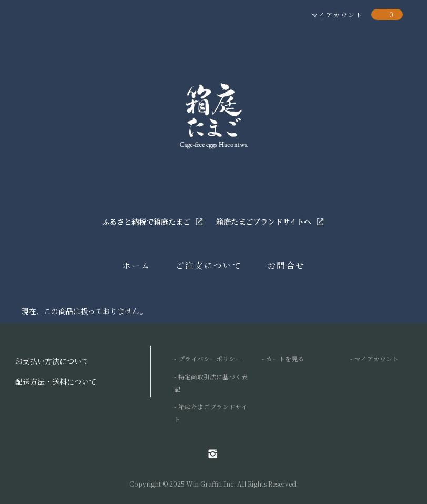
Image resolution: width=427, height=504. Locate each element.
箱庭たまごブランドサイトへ (270, 221)
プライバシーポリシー (210, 359)
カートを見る (285, 359)
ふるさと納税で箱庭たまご (153, 221)
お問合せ (286, 265)
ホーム (136, 265)
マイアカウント (377, 359)
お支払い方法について (52, 361)
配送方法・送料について (56, 381)
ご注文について (209, 265)
